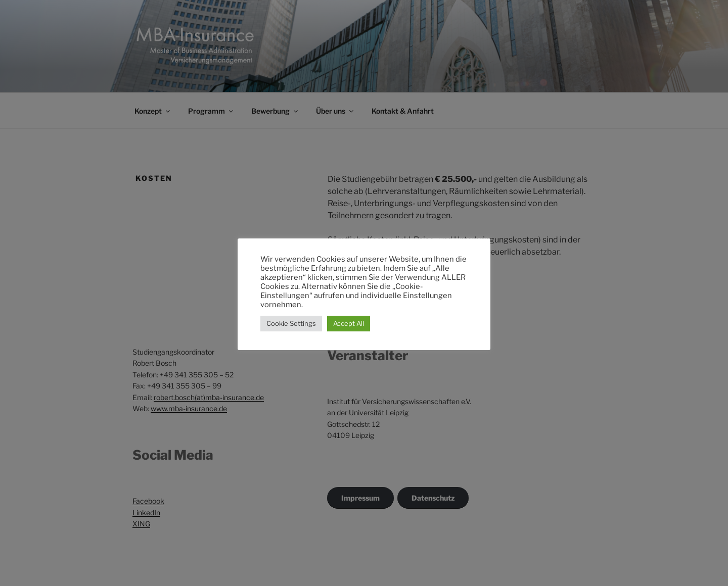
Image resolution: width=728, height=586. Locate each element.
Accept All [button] (349, 323)
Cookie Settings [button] (291, 323)
